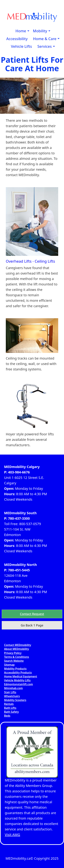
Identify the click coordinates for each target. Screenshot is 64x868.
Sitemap (9, 665)
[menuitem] (22, 31)
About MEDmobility (16, 649)
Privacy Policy (13, 653)
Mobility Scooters (15, 700)
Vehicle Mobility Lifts (17, 680)
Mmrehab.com (13, 688)
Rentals (9, 704)
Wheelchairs (12, 696)
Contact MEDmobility (18, 645)
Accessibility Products (18, 673)
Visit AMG (12, 835)
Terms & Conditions (17, 657)
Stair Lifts (10, 692)
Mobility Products (15, 669)
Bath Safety (11, 712)
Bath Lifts (10, 708)
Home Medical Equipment (21, 676)
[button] (32, 614)
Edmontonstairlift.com (19, 684)
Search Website (14, 661)
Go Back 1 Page (32, 625)
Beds (7, 716)
